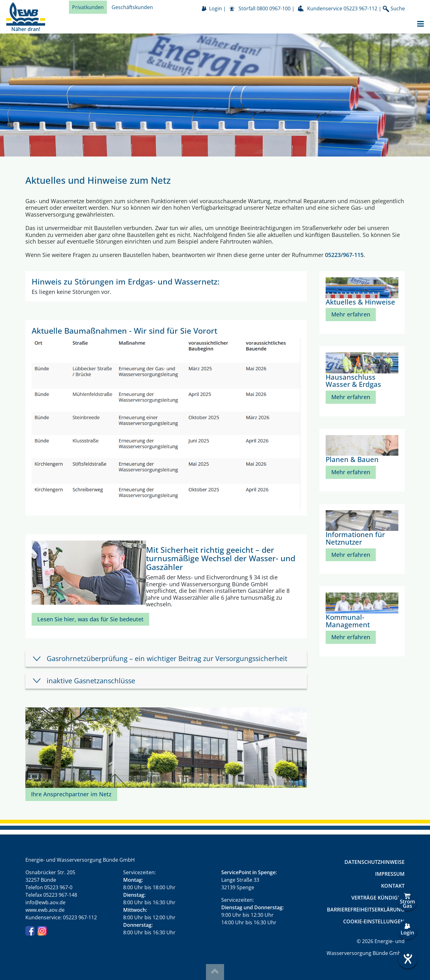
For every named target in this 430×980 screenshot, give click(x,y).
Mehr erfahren (351, 314)
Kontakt (393, 886)
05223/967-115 (344, 255)
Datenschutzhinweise (375, 862)
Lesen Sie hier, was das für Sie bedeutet (90, 619)
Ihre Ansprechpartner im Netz (71, 794)
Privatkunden (88, 7)
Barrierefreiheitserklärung (366, 910)
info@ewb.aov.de (45, 902)
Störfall (265, 8)
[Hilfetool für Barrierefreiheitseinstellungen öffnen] (407, 959)
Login (215, 8)
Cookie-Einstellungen (374, 921)
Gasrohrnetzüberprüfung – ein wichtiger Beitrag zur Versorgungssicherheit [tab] (167, 658)
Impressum (390, 874)
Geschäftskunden (132, 7)
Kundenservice (342, 8)
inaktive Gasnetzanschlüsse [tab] (91, 681)
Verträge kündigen (378, 898)
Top (215, 972)
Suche (394, 9)
